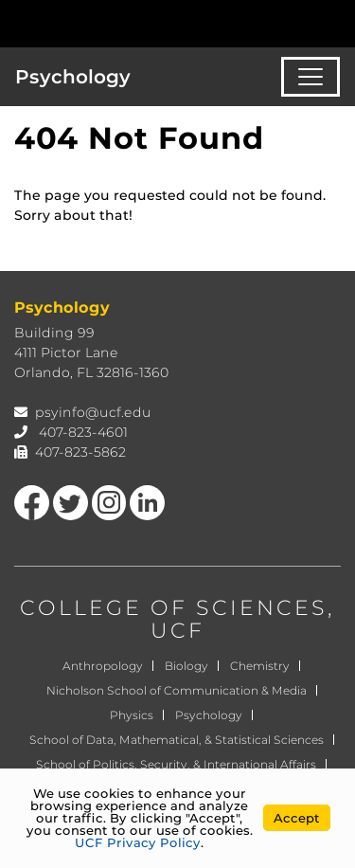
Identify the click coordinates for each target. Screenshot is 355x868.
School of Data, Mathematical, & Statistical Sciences (177, 740)
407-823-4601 (83, 432)
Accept (297, 818)
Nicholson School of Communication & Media (177, 690)
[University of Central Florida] (144, 23)
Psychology (73, 77)
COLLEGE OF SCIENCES (174, 608)
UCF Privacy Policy (138, 842)
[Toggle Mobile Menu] (336, 22)
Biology (186, 666)
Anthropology (103, 666)
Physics (132, 715)
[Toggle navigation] (311, 77)
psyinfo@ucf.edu (93, 412)
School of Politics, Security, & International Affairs (176, 764)
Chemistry (260, 666)
